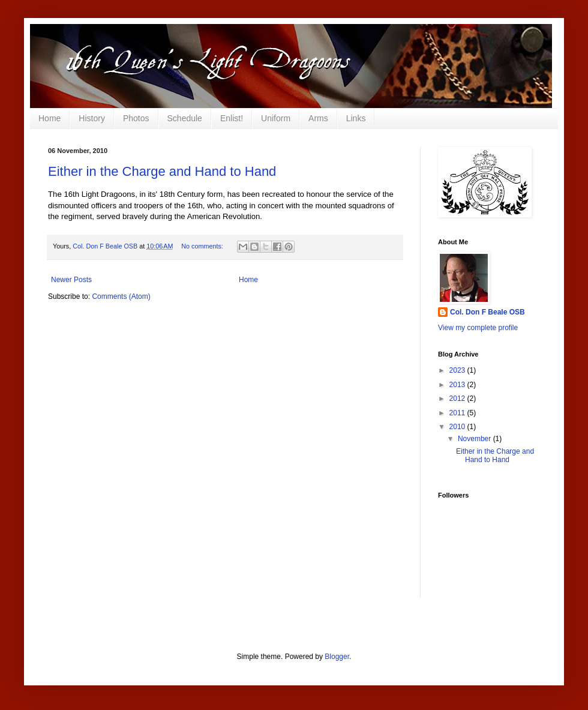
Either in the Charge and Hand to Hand (162, 171)
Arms (318, 118)
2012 (458, 399)
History (92, 118)
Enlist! (232, 118)
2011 (458, 413)
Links (356, 118)
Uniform (276, 118)
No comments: (203, 246)
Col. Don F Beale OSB (487, 312)
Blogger (337, 657)
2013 (458, 385)
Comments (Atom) (121, 296)
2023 (458, 370)
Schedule (185, 118)
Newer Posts (71, 280)
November (475, 439)
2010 (458, 427)
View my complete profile (478, 328)
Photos (136, 118)
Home (49, 118)
